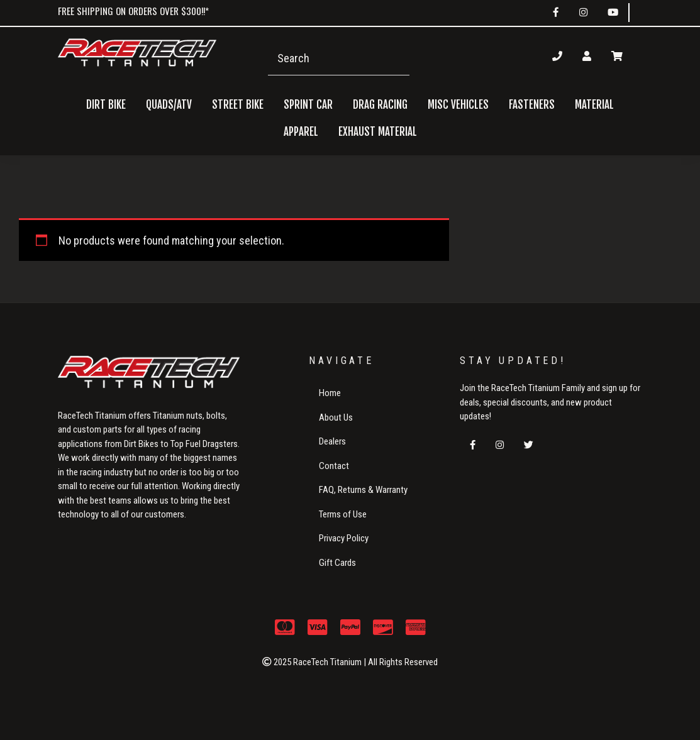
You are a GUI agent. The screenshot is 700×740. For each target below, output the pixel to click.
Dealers (332, 441)
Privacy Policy (344, 538)
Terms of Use (343, 514)
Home (330, 393)
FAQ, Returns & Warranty (363, 490)
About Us (336, 417)
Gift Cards (337, 563)
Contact (334, 466)
